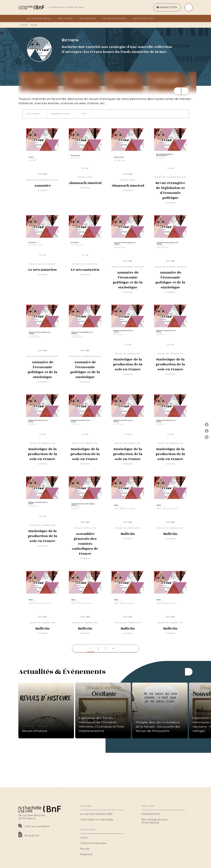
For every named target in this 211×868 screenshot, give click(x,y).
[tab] (22, 19)
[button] (167, 7)
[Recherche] (189, 7)
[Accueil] (31, 7)
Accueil (24, 25)
